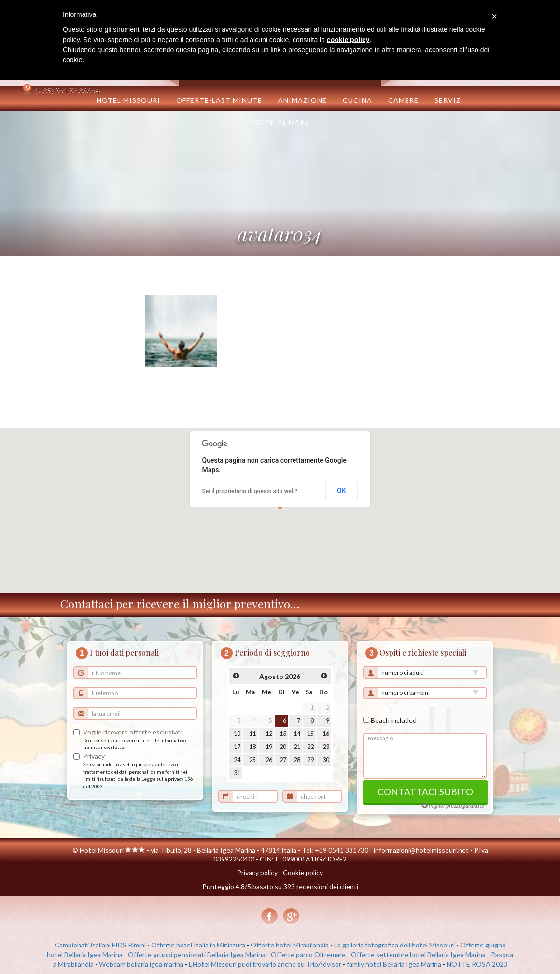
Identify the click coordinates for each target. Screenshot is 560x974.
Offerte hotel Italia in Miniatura (198, 945)
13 (283, 734)
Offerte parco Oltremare (308, 954)
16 (326, 734)
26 (269, 760)
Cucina (357, 100)
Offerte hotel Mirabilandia (290, 945)
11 (252, 734)
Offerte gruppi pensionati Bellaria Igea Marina (197, 954)
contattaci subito (425, 792)
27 (283, 760)
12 (269, 734)
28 (297, 760)
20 (283, 747)
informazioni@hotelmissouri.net (421, 850)
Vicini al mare (280, 122)
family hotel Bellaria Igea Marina (394, 964)
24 (237, 760)
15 (310, 734)
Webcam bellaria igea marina (141, 964)
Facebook (269, 917)
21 (297, 747)
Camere (403, 100)
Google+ (291, 917)
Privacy (94, 756)
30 (326, 760)
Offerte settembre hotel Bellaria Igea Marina (418, 954)
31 (237, 773)
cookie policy (348, 40)
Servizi (449, 100)
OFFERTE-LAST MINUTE (219, 100)
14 (297, 734)
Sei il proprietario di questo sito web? (250, 491)
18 (252, 747)
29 (310, 760)
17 (237, 747)
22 (310, 747)
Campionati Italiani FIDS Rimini (100, 945)
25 (252, 760)
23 (326, 747)
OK (342, 491)
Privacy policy (257, 872)
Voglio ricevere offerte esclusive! (133, 732)
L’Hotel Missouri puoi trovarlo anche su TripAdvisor (265, 964)
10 (237, 734)
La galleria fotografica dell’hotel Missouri (394, 945)
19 (269, 747)
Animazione (302, 100)
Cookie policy (303, 872)
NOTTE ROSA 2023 (477, 964)
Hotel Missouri (128, 100)
